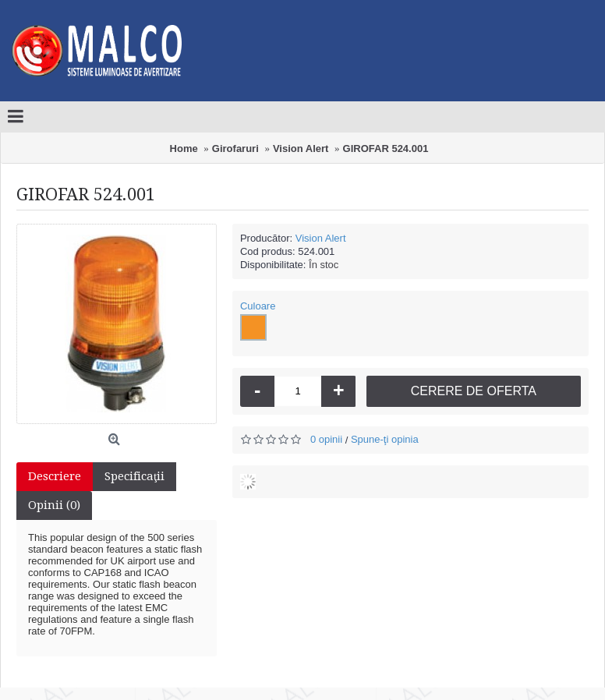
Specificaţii (134, 476)
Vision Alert (321, 238)
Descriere (55, 476)
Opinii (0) (54, 505)
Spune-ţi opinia (385, 439)
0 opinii (326, 439)
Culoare (258, 306)
